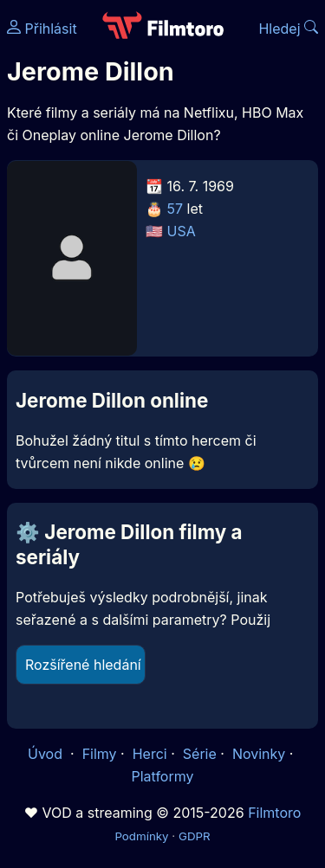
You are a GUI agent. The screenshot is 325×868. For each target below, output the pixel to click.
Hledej (288, 29)
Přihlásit (42, 29)
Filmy (100, 754)
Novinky (259, 754)
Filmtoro (274, 813)
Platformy (162, 776)
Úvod (47, 754)
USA (182, 231)
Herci (150, 754)
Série (200, 754)
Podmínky (141, 836)
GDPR (195, 836)
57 (175, 209)
